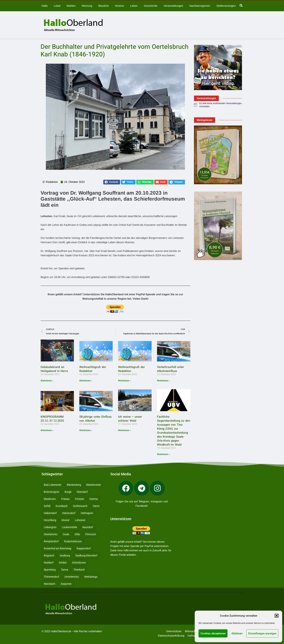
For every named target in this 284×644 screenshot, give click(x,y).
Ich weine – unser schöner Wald (130, 419)
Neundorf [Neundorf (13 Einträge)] (88, 527)
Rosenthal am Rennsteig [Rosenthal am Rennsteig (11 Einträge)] (58, 548)
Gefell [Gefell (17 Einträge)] (47, 506)
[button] (277, 616)
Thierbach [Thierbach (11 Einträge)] (79, 570)
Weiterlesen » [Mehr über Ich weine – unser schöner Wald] (125, 430)
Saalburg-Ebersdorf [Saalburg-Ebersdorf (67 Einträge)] (86, 555)
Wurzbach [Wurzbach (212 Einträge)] (50, 584)
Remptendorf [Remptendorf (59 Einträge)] (51, 541)
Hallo (45, 6)
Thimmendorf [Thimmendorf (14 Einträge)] (51, 577)
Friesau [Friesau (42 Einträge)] (65, 499)
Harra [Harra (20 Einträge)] (96, 506)
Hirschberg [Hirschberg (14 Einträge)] (50, 520)
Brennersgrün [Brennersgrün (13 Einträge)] (52, 492)
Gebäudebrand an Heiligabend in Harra (54, 369)
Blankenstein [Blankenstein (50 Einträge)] (94, 485)
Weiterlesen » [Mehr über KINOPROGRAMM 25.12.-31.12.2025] (47, 430)
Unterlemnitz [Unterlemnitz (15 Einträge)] (72, 577)
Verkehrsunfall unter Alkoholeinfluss (171, 369)
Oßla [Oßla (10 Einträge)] (77, 534)
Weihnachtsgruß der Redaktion (93, 369)
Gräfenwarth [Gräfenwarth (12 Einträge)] (80, 506)
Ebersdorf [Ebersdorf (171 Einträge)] (82, 492)
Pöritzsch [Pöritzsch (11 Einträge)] (91, 534)
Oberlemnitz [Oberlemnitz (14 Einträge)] (51, 534)
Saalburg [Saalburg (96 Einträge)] (65, 555)
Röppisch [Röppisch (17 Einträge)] (49, 555)
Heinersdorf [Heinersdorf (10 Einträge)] (69, 513)
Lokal (57, 6)
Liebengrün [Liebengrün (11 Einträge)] (50, 527)
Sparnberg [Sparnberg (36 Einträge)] (50, 570)
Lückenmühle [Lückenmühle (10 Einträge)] (69, 527)
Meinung (87, 6)
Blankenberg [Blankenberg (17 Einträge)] (74, 485)
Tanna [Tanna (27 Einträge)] (65, 570)
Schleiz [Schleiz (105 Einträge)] (63, 563)
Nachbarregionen (200, 6)
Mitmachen (192, 631)
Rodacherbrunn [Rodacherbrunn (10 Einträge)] (73, 541)
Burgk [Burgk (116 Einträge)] (68, 492)
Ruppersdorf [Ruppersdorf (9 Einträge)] (84, 548)
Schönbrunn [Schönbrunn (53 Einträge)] (79, 563)
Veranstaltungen (173, 6)
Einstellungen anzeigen (262, 633)
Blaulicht (104, 6)
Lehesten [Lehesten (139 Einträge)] (80, 520)
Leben (134, 6)
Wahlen (71, 6)
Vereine (119, 6)
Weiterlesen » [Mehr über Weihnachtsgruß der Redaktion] (86, 381)
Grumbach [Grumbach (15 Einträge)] (62, 506)
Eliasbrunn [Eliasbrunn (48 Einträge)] (50, 499)
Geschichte (151, 6)
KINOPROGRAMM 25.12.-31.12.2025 (52, 419)
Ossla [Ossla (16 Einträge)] (66, 534)
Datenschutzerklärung (171, 636)
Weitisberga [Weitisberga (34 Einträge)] (91, 577)
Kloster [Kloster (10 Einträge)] (66, 520)
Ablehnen (237, 633)
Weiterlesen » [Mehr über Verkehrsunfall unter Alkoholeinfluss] (163, 381)
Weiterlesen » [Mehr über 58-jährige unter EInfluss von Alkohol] (86, 430)
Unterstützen (174, 631)
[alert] (218, 105)
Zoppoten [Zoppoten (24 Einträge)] (66, 584)
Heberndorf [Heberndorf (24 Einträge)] (50, 513)
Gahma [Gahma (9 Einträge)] (94, 499)
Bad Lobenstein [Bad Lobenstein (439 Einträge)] (53, 485)
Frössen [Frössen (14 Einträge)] (80, 499)
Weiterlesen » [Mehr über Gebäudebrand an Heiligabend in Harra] (47, 381)
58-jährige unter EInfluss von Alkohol (95, 419)
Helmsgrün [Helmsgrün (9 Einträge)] (87, 513)
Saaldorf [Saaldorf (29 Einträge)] (49, 563)
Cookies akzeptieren (213, 633)
